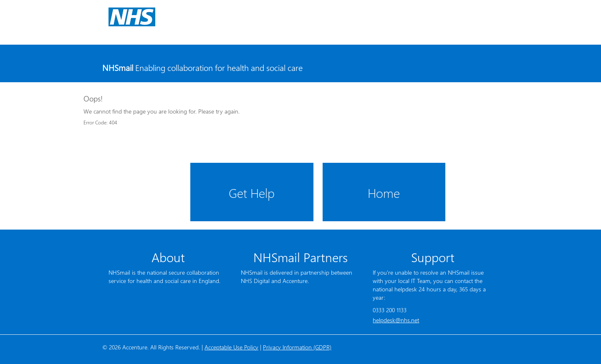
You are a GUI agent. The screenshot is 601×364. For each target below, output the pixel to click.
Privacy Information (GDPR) (297, 347)
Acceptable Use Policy (231, 347)
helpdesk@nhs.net (396, 320)
